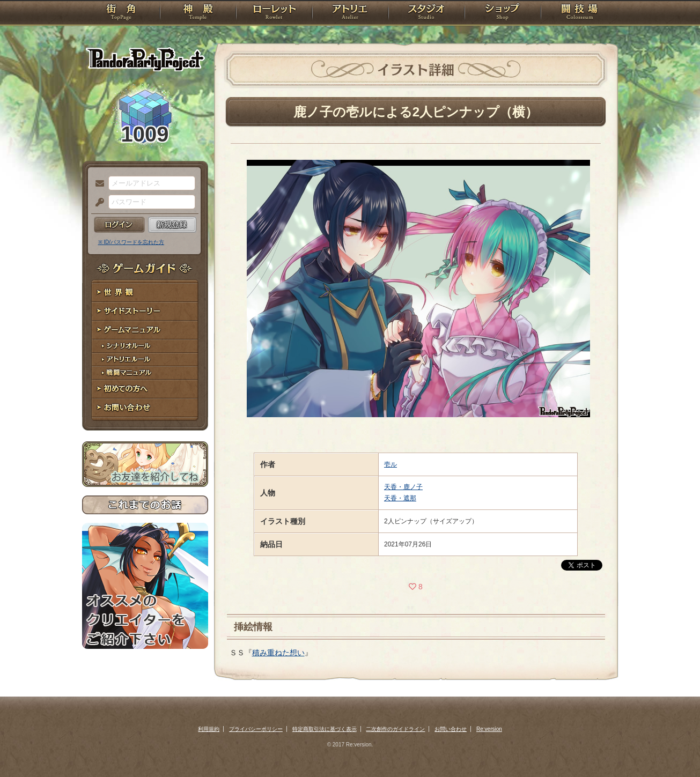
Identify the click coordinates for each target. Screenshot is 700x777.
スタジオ (426, 13)
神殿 (198, 13)
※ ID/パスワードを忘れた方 (131, 242)
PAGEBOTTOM (673, 748)
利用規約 (209, 729)
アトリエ (350, 13)
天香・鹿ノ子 (403, 487)
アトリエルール (145, 360)
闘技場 (580, 13)
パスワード (97, 203)
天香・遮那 (400, 498)
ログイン (119, 225)
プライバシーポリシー (256, 729)
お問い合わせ (145, 408)
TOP (121, 13)
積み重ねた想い (278, 653)
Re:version (489, 729)
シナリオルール (145, 346)
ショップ (503, 13)
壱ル (390, 464)
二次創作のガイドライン (395, 729)
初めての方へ (145, 389)
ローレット (274, 13)
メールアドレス (97, 184)
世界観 (145, 293)
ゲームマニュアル (145, 330)
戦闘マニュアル (145, 373)
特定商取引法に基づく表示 (325, 729)
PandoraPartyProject (145, 59)
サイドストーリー (145, 311)
